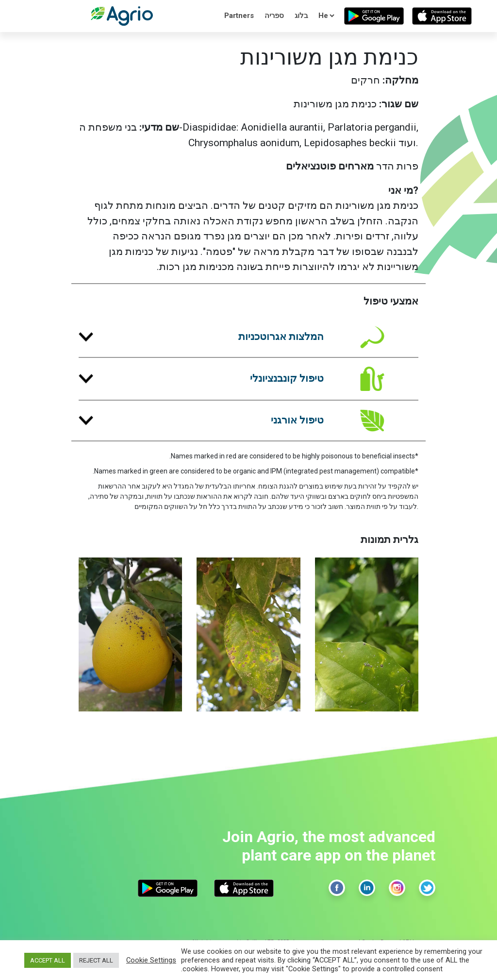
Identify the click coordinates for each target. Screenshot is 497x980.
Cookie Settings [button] (151, 960)
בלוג (301, 16)
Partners (239, 16)
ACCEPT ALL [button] (48, 960)
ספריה (274, 16)
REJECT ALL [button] (96, 960)
